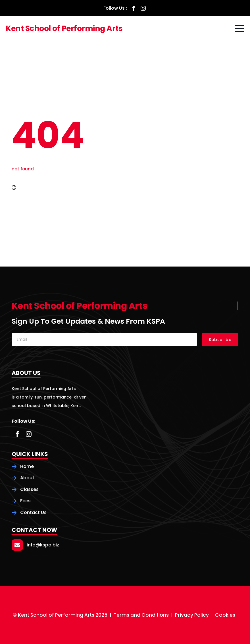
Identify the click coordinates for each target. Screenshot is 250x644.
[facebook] (134, 8)
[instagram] (143, 8)
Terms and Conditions (141, 615)
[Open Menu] (240, 28)
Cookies (225, 615)
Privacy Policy (192, 615)
